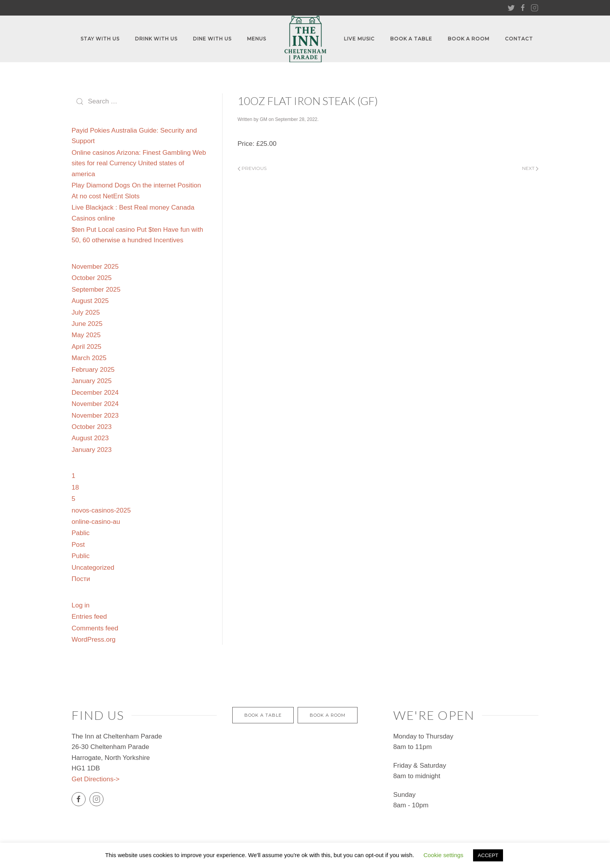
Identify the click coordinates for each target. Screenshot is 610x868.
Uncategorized (93, 568)
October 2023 (92, 427)
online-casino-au (96, 522)
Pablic (81, 533)
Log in (81, 605)
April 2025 (87, 347)
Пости (81, 579)
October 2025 (92, 278)
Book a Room (328, 715)
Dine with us (212, 39)
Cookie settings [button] (444, 855)
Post (78, 545)
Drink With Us (156, 39)
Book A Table (411, 39)
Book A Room (469, 39)
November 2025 (95, 267)
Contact (519, 39)
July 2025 (86, 312)
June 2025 (87, 324)
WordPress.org (94, 640)
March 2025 (89, 358)
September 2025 (96, 290)
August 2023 (90, 438)
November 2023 (95, 416)
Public (81, 556)
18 (75, 487)
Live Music (359, 39)
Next (530, 168)
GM (264, 119)
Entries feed (89, 617)
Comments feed (95, 628)
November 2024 (95, 404)
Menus (257, 39)
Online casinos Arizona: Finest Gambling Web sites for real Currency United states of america (139, 163)
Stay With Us (100, 39)
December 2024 (95, 393)
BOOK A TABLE (263, 715)
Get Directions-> (96, 779)
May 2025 (86, 335)
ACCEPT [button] (488, 855)
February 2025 (93, 370)
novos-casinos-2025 (101, 510)
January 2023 (92, 450)
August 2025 (90, 301)
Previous (252, 168)
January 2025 (92, 381)
